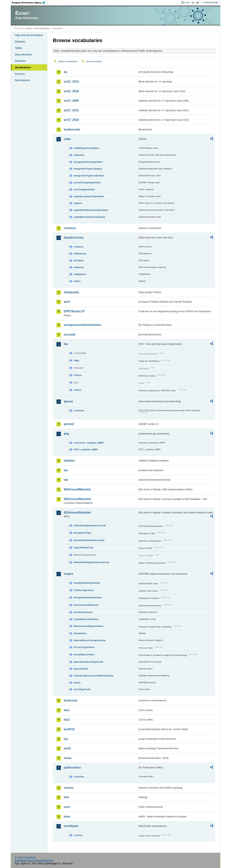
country (78, 835)
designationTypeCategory (88, 169)
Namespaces (22, 80)
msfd (67, 748)
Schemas (20, 61)
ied (66, 480)
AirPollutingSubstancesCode (90, 525)
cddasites (79, 155)
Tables (19, 48)
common (70, 228)
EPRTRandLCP (74, 311)
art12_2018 (71, 91)
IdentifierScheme (83, 612)
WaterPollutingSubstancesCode (91, 562)
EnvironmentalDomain (86, 605)
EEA (30, 3)
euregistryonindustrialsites (82, 325)
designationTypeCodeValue (89, 176)
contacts (79, 247)
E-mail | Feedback (25, 857)
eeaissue (79, 267)
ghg (66, 434)
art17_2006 (71, 101)
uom (67, 807)
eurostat (70, 334)
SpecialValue (81, 669)
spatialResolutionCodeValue (89, 217)
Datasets (20, 42)
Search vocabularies (68, 61)
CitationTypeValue (84, 590)
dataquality (71, 292)
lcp (66, 739)
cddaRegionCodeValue (86, 148)
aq (65, 72)
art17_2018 (71, 120)
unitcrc (78, 390)
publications (72, 767)
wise (67, 817)
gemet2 (69, 424)
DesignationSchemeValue (88, 597)
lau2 (67, 720)
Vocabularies (23, 67)
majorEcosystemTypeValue (89, 196)
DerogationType (83, 533)
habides (69, 461)
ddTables (79, 261)
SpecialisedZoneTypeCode (89, 662)
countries (79, 410)
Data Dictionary (42, 28)
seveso (69, 788)
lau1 (67, 710)
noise (68, 758)
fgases (68, 401)
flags (77, 360)
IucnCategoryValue (84, 189)
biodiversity (72, 129)
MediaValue (80, 633)
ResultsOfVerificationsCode (89, 540)
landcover (71, 700)
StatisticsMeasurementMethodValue (94, 676)
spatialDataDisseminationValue (91, 210)
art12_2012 (71, 82)
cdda (67, 139)
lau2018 (69, 729)
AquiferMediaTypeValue (87, 583)
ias (66, 470)
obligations (80, 274)
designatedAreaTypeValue (88, 162)
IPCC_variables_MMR (86, 449)
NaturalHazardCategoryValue (90, 640)
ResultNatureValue (84, 655)
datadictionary (74, 238)
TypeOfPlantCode (83, 548)
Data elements (23, 54)
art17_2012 (71, 110)
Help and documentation (29, 35)
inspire (68, 574)
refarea (78, 375)
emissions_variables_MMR (89, 443)
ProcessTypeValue (84, 647)
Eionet (29, 28)
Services (20, 74)
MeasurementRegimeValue (89, 626)
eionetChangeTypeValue (87, 183)
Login (187, 2)
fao (66, 344)
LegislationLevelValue (86, 619)
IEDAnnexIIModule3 (77, 499)
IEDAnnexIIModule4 (77, 513)
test (66, 797)
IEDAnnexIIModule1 (77, 489)
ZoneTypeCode (82, 689)
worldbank (71, 826)
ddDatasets (80, 254)
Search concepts (94, 61)
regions (78, 203)
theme (77, 683)
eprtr (67, 302)
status (77, 281)
